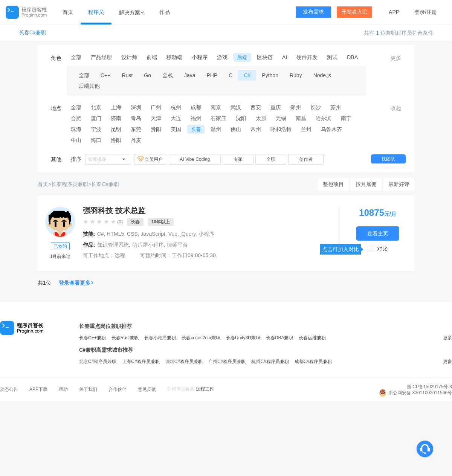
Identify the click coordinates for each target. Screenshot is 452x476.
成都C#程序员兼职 (313, 362)
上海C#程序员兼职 (141, 362)
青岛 (136, 118)
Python (270, 75)
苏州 (336, 107)
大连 (176, 118)
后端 (242, 57)
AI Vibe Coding (195, 159)
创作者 (306, 159)
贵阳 (156, 129)
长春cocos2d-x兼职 (201, 338)
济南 (116, 118)
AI (285, 57)
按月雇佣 (366, 184)
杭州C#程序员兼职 (270, 362)
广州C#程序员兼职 (227, 362)
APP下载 (38, 389)
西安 (256, 107)
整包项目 (333, 184)
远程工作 (205, 389)
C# (247, 75)
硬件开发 (307, 57)
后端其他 (89, 86)
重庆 (276, 107)
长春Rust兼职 (125, 338)
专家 (238, 159)
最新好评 (399, 184)
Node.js (322, 75)
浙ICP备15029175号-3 (429, 387)
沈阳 (241, 118)
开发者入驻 (354, 12)
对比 (382, 249)
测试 (332, 57)
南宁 (346, 118)
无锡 (281, 118)
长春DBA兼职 (280, 338)
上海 (116, 107)
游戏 (222, 57)
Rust (127, 75)
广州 (156, 107)
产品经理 (101, 57)
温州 (216, 129)
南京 (216, 107)
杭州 (176, 107)
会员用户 (151, 159)
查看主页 (378, 233)
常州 (256, 129)
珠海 (76, 129)
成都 (196, 107)
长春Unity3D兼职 (243, 338)
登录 (420, 12)
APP (394, 12)
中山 (76, 140)
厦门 (96, 118)
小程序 (200, 57)
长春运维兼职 (312, 338)
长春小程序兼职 (160, 338)
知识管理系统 (113, 245)
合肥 (76, 118)
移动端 (174, 57)
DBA (352, 57)
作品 (165, 12)
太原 (261, 118)
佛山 (236, 129)
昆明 (116, 129)
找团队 (388, 159)
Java (190, 75)
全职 (271, 159)
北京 (96, 107)
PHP (212, 75)
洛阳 (116, 140)
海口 (96, 140)
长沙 (316, 107)
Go (147, 75)
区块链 (265, 57)
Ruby (296, 75)
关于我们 (88, 389)
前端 (152, 57)
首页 (68, 12)
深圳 (136, 107)
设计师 (129, 57)
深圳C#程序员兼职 (184, 362)
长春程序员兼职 (70, 184)
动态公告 (9, 389)
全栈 (168, 75)
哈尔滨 (324, 118)
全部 (76, 57)
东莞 (136, 129)
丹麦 (136, 140)
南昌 (301, 118)
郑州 (296, 107)
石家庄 (218, 118)
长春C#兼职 (32, 33)
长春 (196, 129)
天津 (156, 118)
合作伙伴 (118, 389)
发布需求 (313, 12)
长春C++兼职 (92, 338)
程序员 (96, 12)
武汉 (236, 107)
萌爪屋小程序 (148, 245)
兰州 (306, 129)
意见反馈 (147, 389)
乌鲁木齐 (331, 129)
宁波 (96, 129)
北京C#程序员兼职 (98, 362)
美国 (176, 129)
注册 (432, 12)
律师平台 (177, 245)
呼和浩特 (281, 129)
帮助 (63, 389)
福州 (196, 118)
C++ (105, 75)
